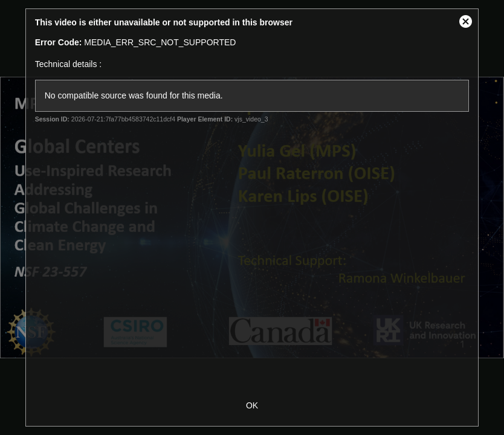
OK (252, 405)
